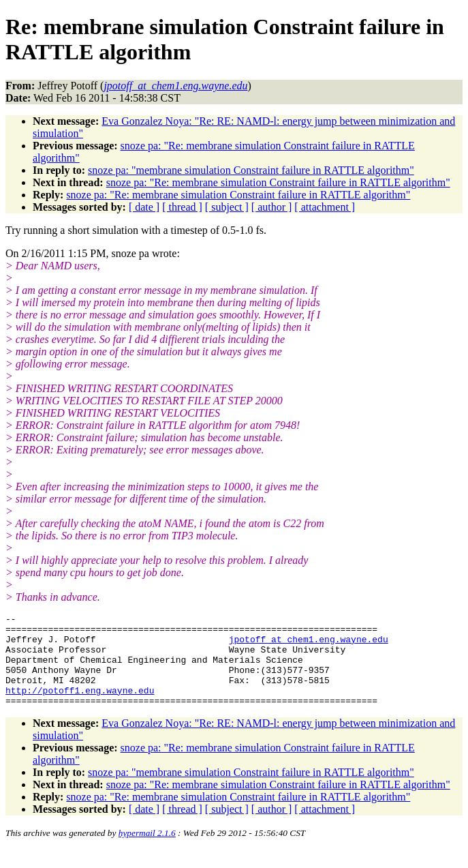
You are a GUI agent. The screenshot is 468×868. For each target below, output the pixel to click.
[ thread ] (182, 207)
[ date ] (144, 207)
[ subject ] (227, 207)
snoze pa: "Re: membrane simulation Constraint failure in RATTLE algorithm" (278, 182)
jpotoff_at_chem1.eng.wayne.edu (309, 645)
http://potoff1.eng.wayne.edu (80, 706)
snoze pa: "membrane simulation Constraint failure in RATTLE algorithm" (251, 170)
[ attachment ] (325, 207)
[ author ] (272, 207)
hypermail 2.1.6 (147, 851)
